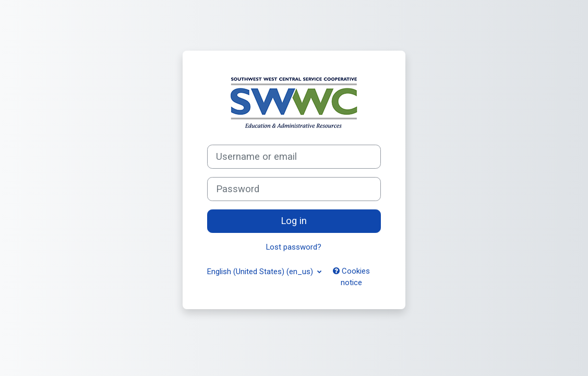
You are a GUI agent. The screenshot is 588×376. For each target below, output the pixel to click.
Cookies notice (351, 277)
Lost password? (294, 247)
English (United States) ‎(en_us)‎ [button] (261, 272)
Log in (294, 221)
